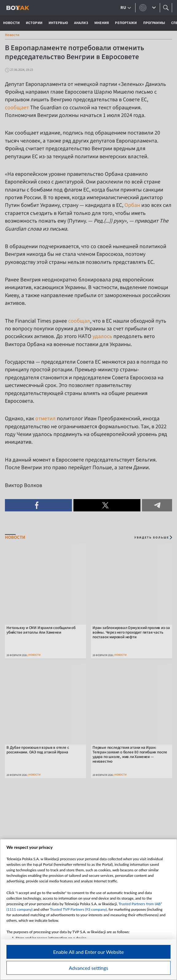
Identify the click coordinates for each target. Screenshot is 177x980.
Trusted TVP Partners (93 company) (78, 909)
